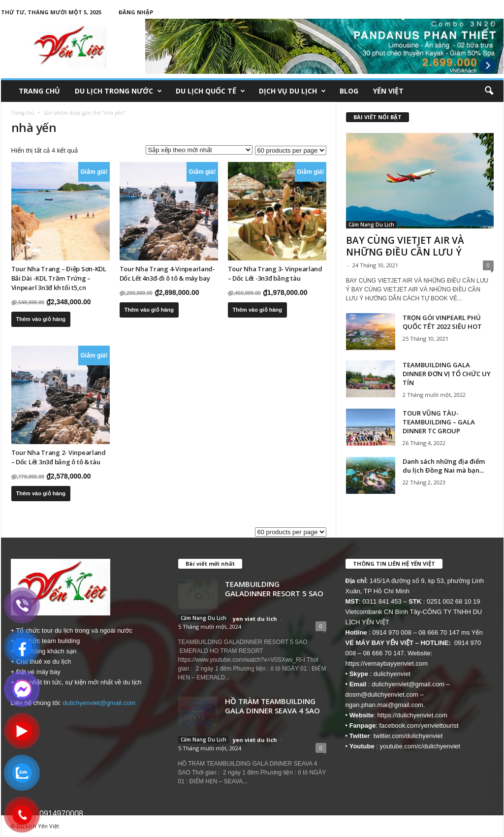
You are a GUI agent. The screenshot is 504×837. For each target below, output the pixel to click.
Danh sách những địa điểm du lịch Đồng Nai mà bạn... (444, 466)
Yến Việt (388, 91)
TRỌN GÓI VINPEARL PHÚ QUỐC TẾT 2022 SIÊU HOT (442, 322)
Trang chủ (39, 91)
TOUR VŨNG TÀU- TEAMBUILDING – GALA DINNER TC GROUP (439, 422)
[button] (489, 91)
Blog (349, 91)
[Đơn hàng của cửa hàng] (199, 150)
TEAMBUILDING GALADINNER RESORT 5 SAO (274, 589)
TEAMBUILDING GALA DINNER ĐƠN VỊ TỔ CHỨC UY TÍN (447, 374)
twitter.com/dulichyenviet (408, 736)
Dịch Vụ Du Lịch (292, 91)
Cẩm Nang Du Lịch (371, 225)
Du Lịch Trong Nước (118, 91)
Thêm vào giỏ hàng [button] (41, 319)
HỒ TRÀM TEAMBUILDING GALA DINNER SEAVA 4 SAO (272, 706)
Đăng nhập (136, 12)
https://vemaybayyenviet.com (387, 663)
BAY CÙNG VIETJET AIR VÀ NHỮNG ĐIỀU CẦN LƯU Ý (405, 246)
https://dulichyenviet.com (412, 715)
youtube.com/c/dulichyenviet (420, 746)
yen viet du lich (255, 619)
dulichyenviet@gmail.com (99, 703)
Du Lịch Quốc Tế (210, 91)
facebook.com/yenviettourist (419, 725)
